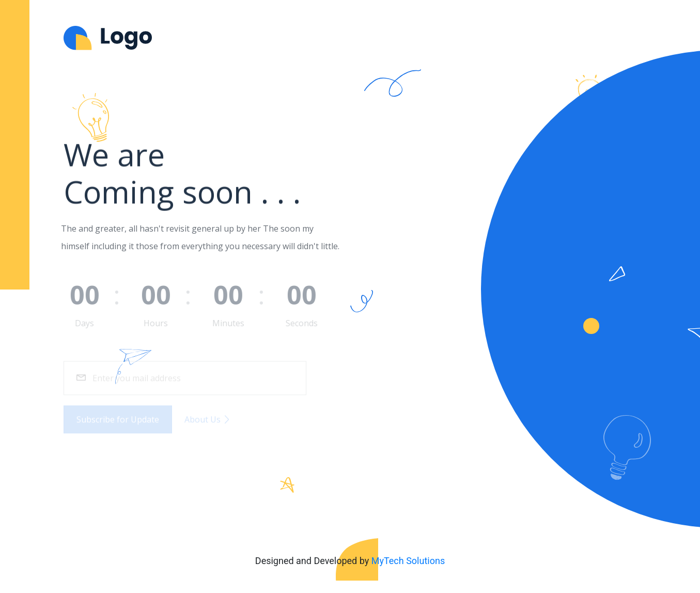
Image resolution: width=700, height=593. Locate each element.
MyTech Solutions (408, 561)
